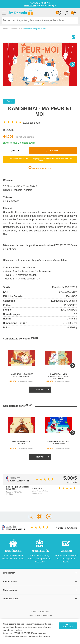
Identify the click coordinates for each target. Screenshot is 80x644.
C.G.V (38, 615)
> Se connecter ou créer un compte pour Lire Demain (40, 160)
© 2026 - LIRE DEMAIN (40, 612)
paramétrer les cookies (39, 636)
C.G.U (30, 615)
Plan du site (48, 615)
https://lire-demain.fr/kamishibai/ (50, 260)
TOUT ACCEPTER (68, 626)
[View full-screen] (74, 37)
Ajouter (53, 150)
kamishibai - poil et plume (22, 443)
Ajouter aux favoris (40, 168)
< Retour (9, 101)
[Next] (73, 64)
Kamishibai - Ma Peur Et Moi (34, 29)
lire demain (16, 29)
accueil (6, 29)
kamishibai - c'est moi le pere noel (59, 443)
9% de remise (30, 5)
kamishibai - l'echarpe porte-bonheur (22, 375)
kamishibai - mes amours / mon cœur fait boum (59, 376)
